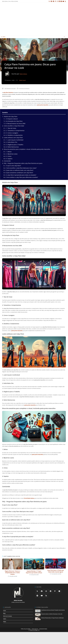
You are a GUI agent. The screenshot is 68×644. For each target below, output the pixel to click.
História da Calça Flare (10, 116)
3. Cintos (7, 156)
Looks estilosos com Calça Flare (12, 138)
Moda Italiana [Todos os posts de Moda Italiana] (23, 74)
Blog (4, 613)
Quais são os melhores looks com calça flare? (18, 170)
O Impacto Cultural (11, 119)
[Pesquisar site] (64, 37)
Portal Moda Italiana (29, 498)
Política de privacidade (26, 629)
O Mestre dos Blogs (33, 630)
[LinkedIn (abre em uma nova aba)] (60, 1)
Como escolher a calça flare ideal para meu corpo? (20, 168)
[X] (37, 591)
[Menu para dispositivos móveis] (3, 37)
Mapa (5, 622)
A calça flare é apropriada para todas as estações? (20, 175)
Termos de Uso (35, 629)
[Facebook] (42, 591)
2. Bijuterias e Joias (10, 154)
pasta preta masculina (43, 105)
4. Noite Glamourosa (11, 147)
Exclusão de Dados (43, 629)
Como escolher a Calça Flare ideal (13, 126)
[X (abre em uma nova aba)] (51, 1)
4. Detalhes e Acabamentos (13, 135)
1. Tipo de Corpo (10, 128)
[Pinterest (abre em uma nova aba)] (56, 1)
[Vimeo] (37, 596)
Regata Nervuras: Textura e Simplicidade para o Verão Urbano (12, 573)
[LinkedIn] (51, 591)
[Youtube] (42, 596)
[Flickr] (59, 591)
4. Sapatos (8, 159)
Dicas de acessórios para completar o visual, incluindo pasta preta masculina (26, 149)
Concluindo (6, 161)
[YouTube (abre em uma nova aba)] (64, 1)
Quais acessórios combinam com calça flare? (18, 173)
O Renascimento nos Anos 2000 (14, 123)
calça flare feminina (8, 92)
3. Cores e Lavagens (11, 133)
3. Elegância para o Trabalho (13, 145)
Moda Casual (22, 80)
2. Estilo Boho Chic (10, 142)
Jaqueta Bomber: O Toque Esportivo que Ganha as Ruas (34, 572)
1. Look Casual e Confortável (13, 140)
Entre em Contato (8, 616)
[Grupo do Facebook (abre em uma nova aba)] (55, 1)
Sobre (5, 619)
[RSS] (46, 596)
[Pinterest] (55, 591)
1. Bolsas (8, 152)
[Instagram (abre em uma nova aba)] (58, 1)
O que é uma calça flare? (12, 166)
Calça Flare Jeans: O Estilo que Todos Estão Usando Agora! (56, 571)
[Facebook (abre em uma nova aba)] (53, 1)
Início (5, 611)
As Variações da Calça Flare (13, 121)
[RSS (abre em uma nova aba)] (65, 1)
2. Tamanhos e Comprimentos (14, 131)
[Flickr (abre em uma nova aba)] (62, 1)
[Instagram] (46, 591)
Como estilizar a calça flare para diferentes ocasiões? (21, 177)
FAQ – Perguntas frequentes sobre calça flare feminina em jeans (22, 163)
